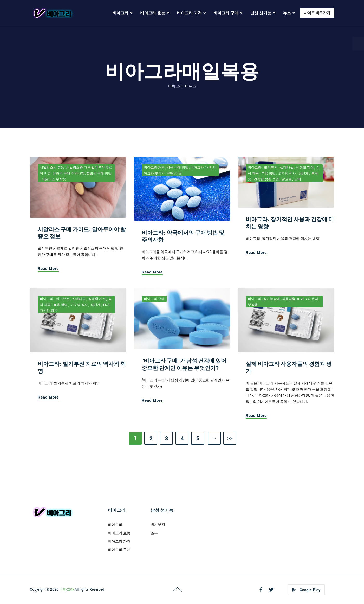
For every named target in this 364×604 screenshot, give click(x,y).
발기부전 (270, 167)
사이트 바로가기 (317, 13)
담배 (297, 179)
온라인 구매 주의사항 (69, 173)
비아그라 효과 (308, 299)
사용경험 (289, 299)
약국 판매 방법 (178, 167)
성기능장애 (272, 299)
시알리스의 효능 (52, 167)
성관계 (303, 173)
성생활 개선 (97, 299)
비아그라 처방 (154, 167)
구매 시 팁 (174, 173)
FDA (106, 305)
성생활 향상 (305, 167)
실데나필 (286, 167)
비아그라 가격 (201, 167)
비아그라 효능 (119, 533)
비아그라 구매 (154, 299)
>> (230, 438)
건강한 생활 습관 (266, 179)
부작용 (253, 305)
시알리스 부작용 (54, 179)
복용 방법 (268, 173)
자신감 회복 (49, 310)
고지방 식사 (287, 173)
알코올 (286, 179)
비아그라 (175, 86)
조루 (154, 533)
